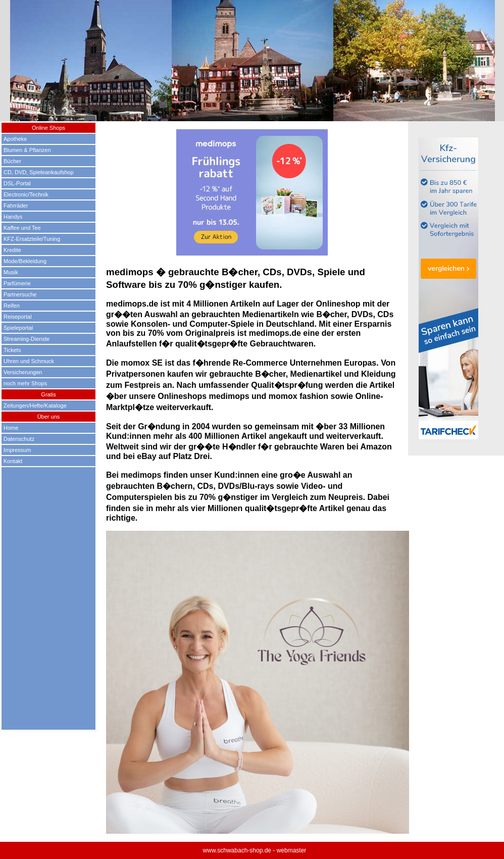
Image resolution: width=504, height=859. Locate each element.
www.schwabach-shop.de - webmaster (255, 850)
